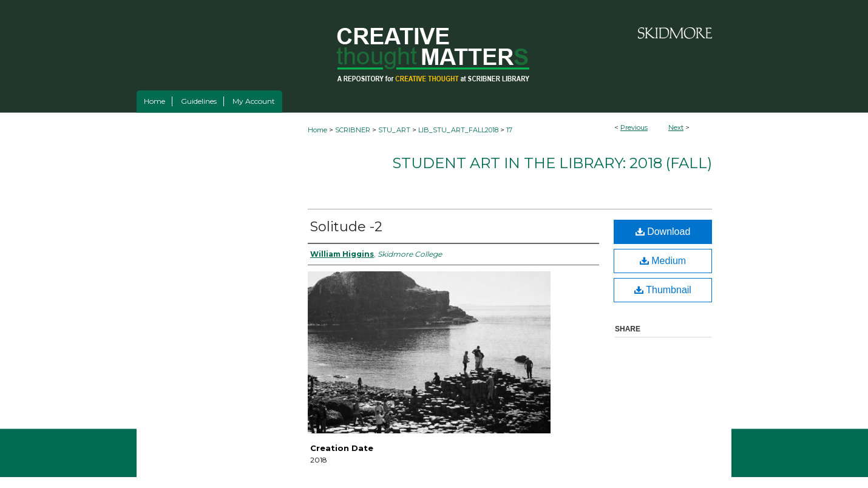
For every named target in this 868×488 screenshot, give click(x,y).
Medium (663, 261)
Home (317, 130)
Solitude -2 (346, 227)
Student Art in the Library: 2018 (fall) (552, 163)
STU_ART (394, 130)
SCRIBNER (353, 130)
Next (676, 127)
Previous (634, 127)
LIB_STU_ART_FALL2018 (458, 130)
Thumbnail (663, 290)
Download (663, 232)
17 (509, 130)
